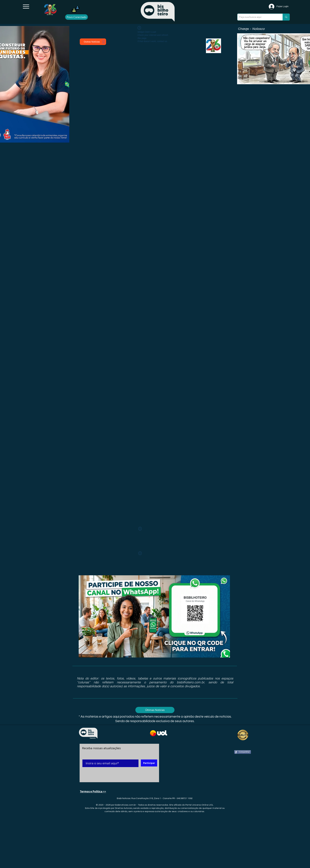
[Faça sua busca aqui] (258, 17)
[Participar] (149, 763)
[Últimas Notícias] (155, 710)
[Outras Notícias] (93, 42)
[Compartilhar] (243, 752)
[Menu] (26, 6)
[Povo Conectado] (76, 17)
